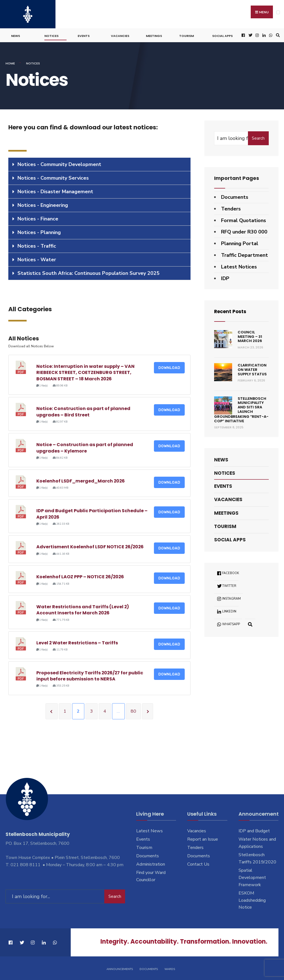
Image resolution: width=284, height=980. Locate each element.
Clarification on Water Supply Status (252, 369)
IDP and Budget (254, 830)
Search (258, 137)
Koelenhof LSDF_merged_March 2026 (81, 480)
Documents (235, 196)
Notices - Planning (39, 232)
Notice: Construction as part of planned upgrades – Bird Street (83, 411)
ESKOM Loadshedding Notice (252, 899)
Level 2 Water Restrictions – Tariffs (77, 642)
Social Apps (222, 35)
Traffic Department (244, 254)
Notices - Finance (38, 218)
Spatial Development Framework (252, 877)
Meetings (154, 35)
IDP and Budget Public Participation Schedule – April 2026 (92, 513)
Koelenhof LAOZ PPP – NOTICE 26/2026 (81, 576)
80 (133, 710)
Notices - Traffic (37, 245)
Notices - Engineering (43, 204)
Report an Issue (203, 838)
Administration (151, 863)
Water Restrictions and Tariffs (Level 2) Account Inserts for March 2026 (83, 609)
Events (84, 35)
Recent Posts (231, 311)
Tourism (187, 35)
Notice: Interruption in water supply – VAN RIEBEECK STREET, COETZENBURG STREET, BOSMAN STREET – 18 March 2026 (85, 371)
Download (169, 367)
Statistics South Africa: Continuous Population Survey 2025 (88, 272)
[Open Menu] (278, 12)
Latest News (149, 830)
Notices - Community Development (59, 164)
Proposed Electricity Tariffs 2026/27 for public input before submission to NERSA (90, 675)
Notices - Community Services (53, 177)
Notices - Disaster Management (55, 191)
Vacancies (120, 35)
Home (10, 62)
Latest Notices (239, 266)
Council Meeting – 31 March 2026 (250, 336)
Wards (170, 968)
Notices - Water (37, 259)
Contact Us (198, 863)
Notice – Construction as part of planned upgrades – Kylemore (85, 447)
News (16, 35)
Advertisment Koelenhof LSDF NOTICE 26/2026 (90, 546)
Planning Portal (240, 243)
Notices (51, 35)
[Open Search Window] (277, 35)
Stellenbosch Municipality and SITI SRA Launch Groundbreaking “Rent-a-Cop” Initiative (241, 409)
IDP (225, 277)
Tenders (231, 208)
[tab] (99, 164)
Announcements (120, 968)
